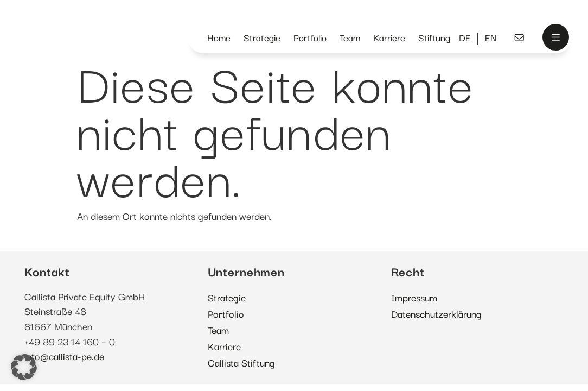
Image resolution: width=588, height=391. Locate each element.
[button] (24, 367)
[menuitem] (465, 37)
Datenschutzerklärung (436, 313)
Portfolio (310, 37)
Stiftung (434, 37)
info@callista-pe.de (64, 356)
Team (350, 37)
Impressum (414, 297)
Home (219, 37)
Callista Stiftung (241, 362)
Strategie (262, 37)
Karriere (389, 37)
